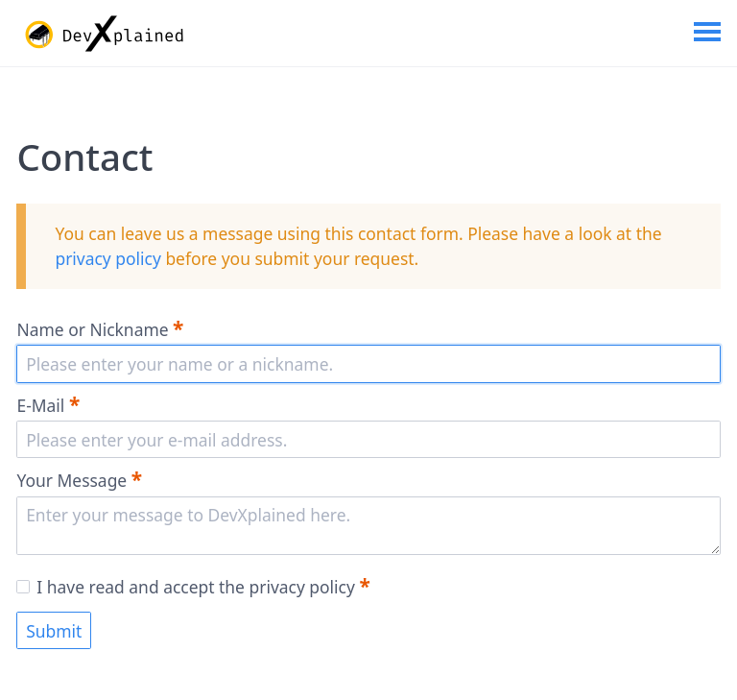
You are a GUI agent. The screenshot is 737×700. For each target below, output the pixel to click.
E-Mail (48, 404)
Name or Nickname (100, 328)
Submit (54, 631)
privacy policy (107, 258)
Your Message (79, 479)
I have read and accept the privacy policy (193, 587)
